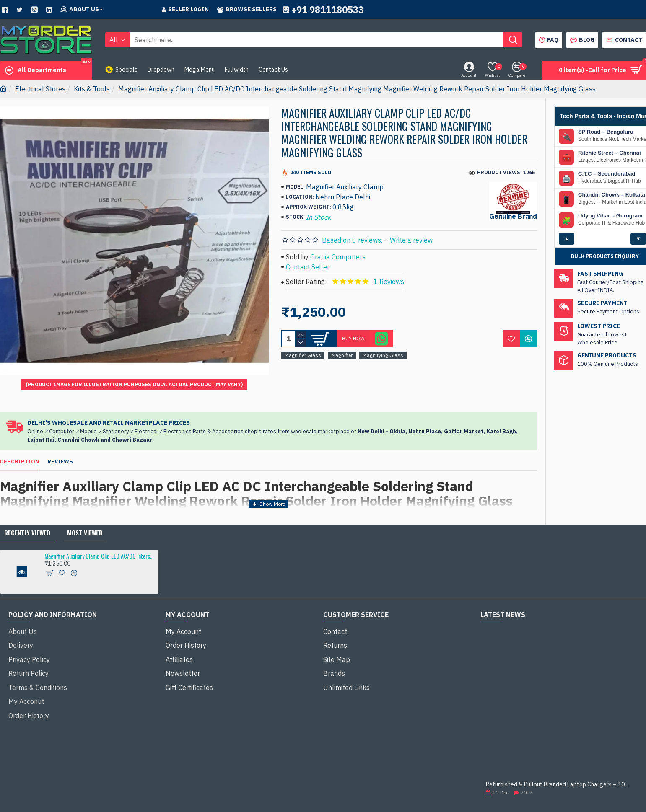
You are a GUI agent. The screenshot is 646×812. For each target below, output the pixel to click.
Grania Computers (338, 257)
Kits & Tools (92, 89)
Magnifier (342, 355)
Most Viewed (85, 516)
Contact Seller (308, 267)
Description (19, 454)
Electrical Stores (40, 89)
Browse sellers (247, 9)
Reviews (60, 454)
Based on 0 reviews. (352, 240)
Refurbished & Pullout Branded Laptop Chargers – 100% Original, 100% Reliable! (559, 769)
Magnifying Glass (383, 355)
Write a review (411, 240)
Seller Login (185, 9)
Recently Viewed (27, 516)
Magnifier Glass (303, 355)
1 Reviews (389, 282)
